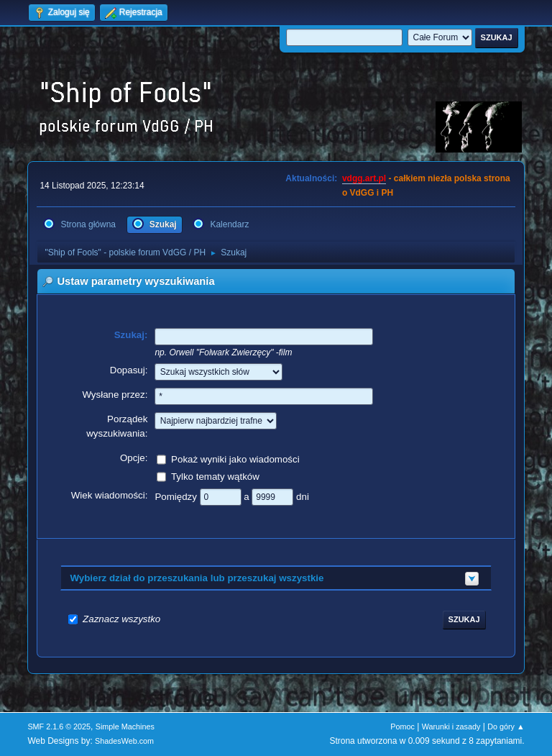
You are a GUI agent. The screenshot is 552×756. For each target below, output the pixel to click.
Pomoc (402, 727)
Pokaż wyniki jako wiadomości (235, 459)
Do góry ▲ (506, 727)
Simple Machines (125, 727)
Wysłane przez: (115, 395)
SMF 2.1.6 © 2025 (59, 727)
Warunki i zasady (451, 727)
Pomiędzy (177, 496)
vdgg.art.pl (364, 178)
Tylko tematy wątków (215, 476)
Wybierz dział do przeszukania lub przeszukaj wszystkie (197, 578)
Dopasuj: (129, 370)
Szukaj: (131, 335)
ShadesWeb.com (124, 741)
